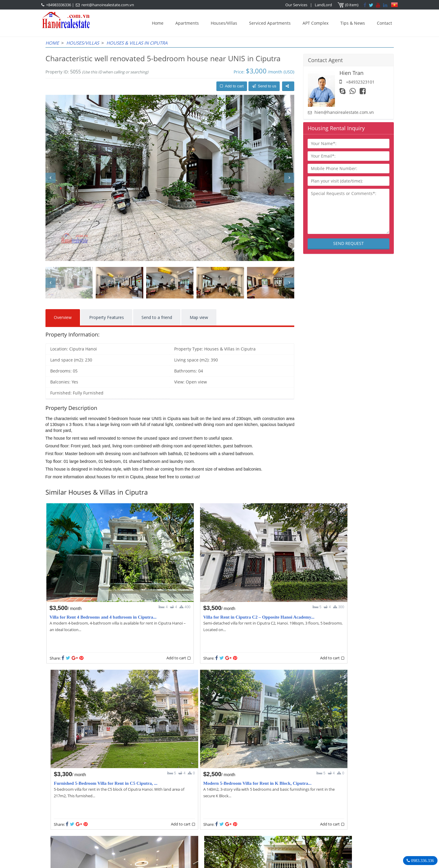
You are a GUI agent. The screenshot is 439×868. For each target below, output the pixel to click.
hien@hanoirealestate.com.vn (344, 112)
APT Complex (316, 23)
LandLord (324, 5)
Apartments (187, 23)
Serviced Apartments (270, 23)
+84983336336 (59, 5)
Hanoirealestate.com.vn (307, 833)
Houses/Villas (224, 23)
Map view (199, 317)
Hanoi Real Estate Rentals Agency (321, 796)
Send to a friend (157, 317)
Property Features (107, 317)
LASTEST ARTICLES (96, 796)
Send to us (264, 86)
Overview (63, 317)
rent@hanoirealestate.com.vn (108, 5)
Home (158, 23)
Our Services (297, 5)
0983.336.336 (422, 861)
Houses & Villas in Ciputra (137, 43)
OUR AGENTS (188, 796)
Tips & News (353, 23)
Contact (384, 23)
